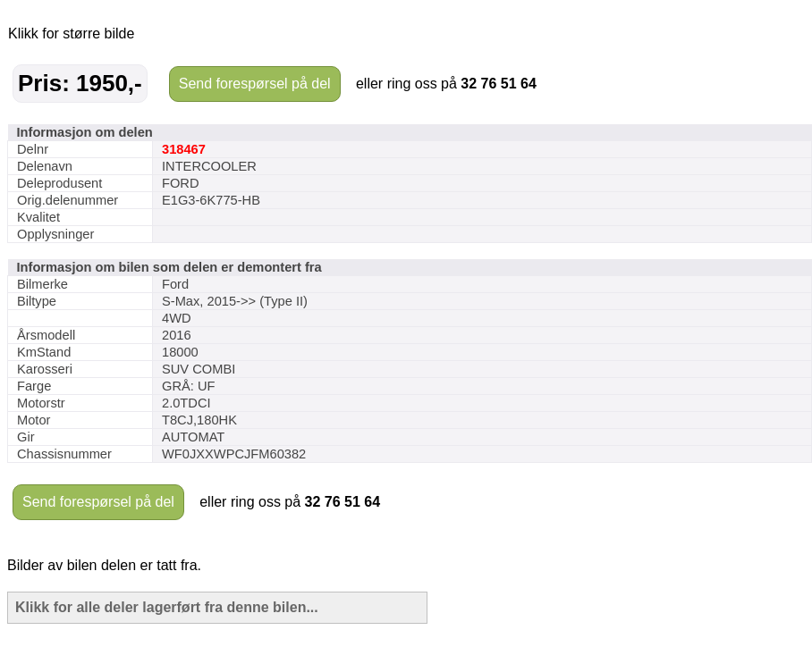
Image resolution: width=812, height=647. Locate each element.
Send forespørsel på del (255, 84)
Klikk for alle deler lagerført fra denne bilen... (167, 607)
